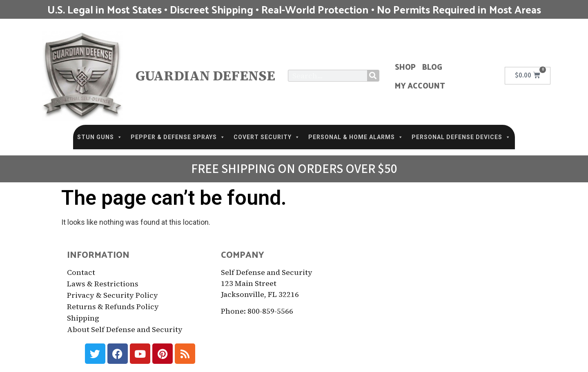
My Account (420, 85)
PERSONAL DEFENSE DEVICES (461, 137)
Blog (432, 66)
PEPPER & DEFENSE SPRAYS (178, 137)
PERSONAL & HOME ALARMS (356, 137)
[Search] (373, 76)
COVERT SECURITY (267, 137)
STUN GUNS (100, 137)
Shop (405, 66)
